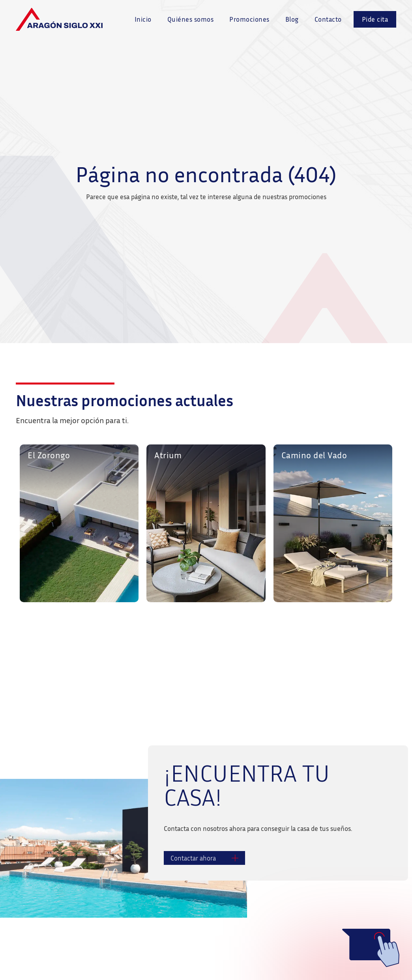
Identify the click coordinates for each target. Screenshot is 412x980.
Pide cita (375, 19)
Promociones (249, 19)
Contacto (328, 19)
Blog (292, 19)
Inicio (143, 19)
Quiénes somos (191, 19)
